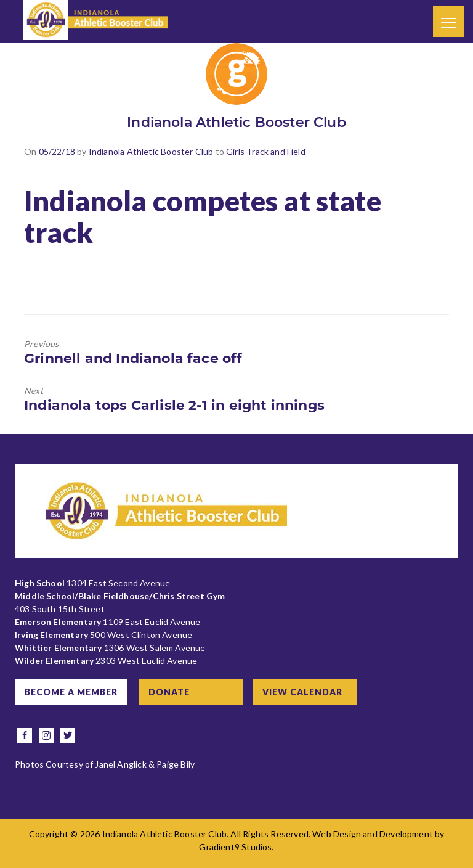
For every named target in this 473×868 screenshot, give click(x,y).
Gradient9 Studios (235, 847)
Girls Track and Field (266, 151)
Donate (169, 692)
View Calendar (302, 692)
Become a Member (71, 692)
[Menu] (448, 22)
